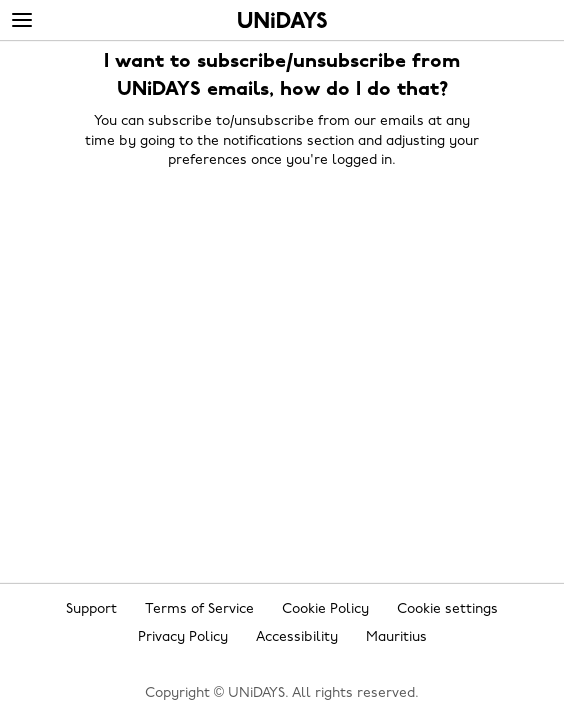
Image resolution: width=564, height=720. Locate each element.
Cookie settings (447, 609)
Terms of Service (199, 609)
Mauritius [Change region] (396, 637)
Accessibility (297, 637)
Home (282, 20)
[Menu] (22, 21)
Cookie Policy (325, 609)
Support (91, 609)
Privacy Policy (183, 637)
